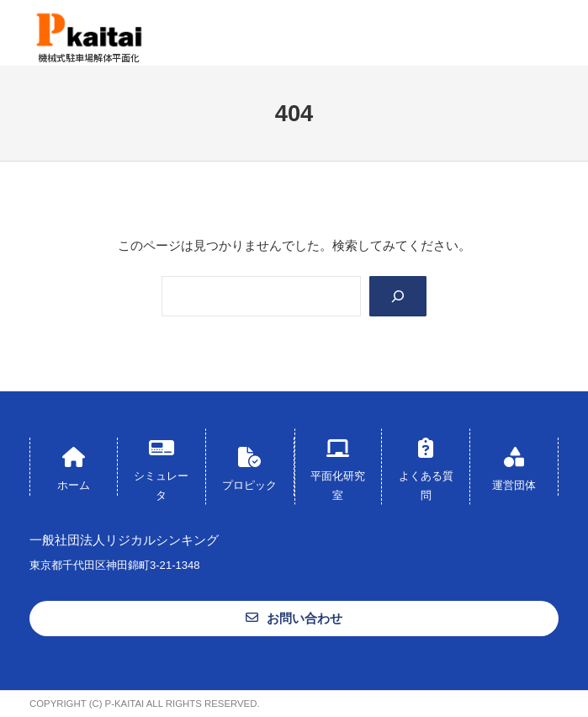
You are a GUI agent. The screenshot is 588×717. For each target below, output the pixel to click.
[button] (294, 619)
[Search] (397, 296)
